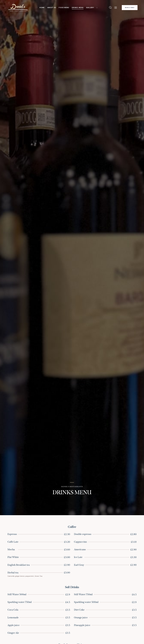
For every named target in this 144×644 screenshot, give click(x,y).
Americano (80, 549)
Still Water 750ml (83, 594)
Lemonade (13, 617)
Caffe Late (13, 542)
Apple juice (13, 625)
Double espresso (83, 534)
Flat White (13, 557)
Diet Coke (79, 610)
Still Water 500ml (17, 594)
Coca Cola (13, 610)
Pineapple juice (82, 625)
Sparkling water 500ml (86, 602)
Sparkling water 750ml (20, 602)
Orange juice (81, 617)
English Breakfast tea (19, 565)
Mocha (11, 549)
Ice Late (78, 557)
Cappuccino (80, 542)
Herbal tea (13, 573)
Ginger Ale (13, 633)
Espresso (12, 534)
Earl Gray (79, 565)
